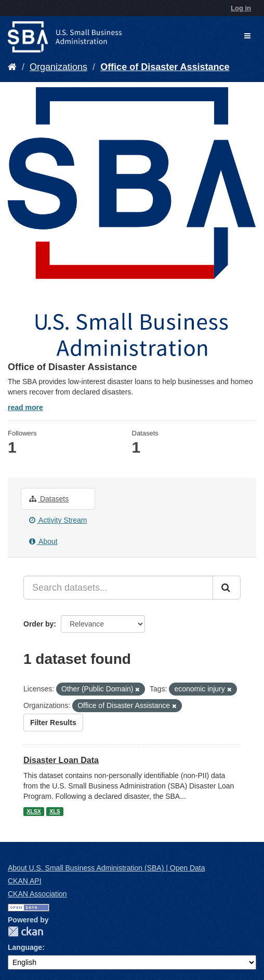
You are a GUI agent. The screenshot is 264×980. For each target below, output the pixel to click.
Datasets (49, 499)
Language (25, 947)
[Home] (12, 67)
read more (25, 407)
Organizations (58, 67)
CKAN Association (37, 894)
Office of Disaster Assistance (165, 67)
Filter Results (53, 723)
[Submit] (227, 588)
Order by (38, 624)
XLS (55, 811)
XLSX (34, 811)
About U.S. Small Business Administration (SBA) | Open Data (106, 868)
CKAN (25, 931)
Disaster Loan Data (61, 760)
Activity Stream (58, 520)
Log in (241, 8)
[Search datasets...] (118, 588)
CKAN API (25, 881)
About (43, 541)
